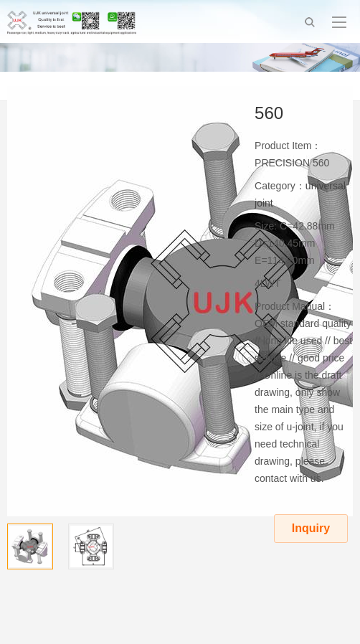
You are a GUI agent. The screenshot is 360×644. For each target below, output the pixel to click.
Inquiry (311, 528)
